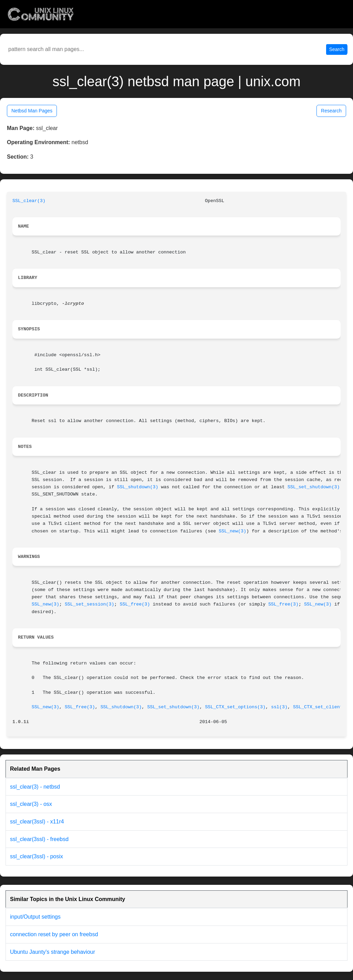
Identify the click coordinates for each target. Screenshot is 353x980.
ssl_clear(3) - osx (31, 804)
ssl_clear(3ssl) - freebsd (39, 839)
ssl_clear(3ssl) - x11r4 (37, 822)
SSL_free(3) (135, 604)
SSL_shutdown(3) (138, 487)
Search (337, 49)
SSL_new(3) (232, 531)
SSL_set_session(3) (90, 604)
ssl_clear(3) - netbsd (35, 787)
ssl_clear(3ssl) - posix (37, 856)
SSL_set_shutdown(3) (314, 487)
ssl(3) (279, 707)
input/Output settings (35, 917)
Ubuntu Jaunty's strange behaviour (53, 952)
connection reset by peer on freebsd (54, 934)
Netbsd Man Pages (32, 111)
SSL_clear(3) (29, 201)
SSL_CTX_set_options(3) (235, 707)
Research (331, 111)
